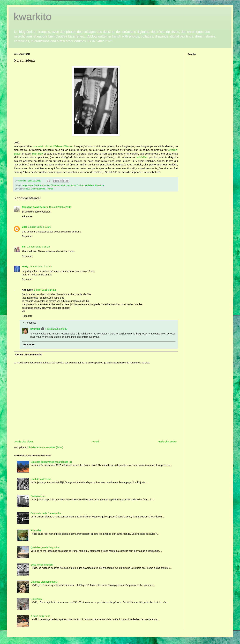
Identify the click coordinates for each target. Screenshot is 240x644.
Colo (24, 227)
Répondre (27, 216)
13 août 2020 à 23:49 (60, 207)
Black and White (42, 185)
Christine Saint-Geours (35, 207)
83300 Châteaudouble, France (39, 189)
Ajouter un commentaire (29, 355)
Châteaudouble (58, 185)
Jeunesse (71, 185)
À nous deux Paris (40, 616)
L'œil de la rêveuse (41, 479)
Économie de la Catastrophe (46, 513)
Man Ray (37, 154)
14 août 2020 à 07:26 (39, 227)
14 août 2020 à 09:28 (39, 247)
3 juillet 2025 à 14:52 (45, 290)
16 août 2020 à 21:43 (40, 267)
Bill (24, 247)
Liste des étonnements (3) (44, 582)
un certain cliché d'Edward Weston (53, 146)
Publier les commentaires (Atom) (46, 447)
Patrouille (36, 530)
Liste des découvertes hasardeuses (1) (51, 462)
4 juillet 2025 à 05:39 (56, 329)
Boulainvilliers (38, 496)
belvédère (142, 157)
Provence (100, 185)
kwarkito (33, 16)
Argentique (28, 185)
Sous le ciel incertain (42, 565)
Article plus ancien (167, 442)
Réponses (31, 323)
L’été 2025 (36, 599)
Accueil (96, 442)
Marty (25, 267)
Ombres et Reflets (85, 185)
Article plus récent (24, 442)
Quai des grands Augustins (45, 547)
